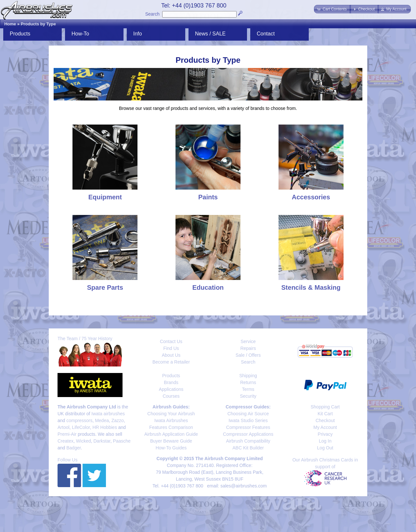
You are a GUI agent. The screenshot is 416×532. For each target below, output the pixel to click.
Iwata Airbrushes (171, 420)
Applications (171, 389)
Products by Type (38, 24)
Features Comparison (171, 427)
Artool (64, 427)
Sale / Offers (248, 355)
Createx (65, 441)
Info (138, 34)
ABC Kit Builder (248, 448)
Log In (325, 441)
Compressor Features (248, 427)
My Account (325, 427)
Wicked (84, 441)
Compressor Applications (248, 434)
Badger (73, 448)
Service (248, 341)
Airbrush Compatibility (248, 441)
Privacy (325, 434)
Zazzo (118, 420)
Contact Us (171, 341)
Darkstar (102, 441)
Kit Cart (325, 414)
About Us (171, 355)
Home (10, 24)
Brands (171, 382)
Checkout (325, 420)
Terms (248, 389)
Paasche (122, 441)
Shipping (248, 376)
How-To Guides (171, 448)
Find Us (171, 348)
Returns (248, 382)
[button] (332, 9)
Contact (266, 34)
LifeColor (81, 427)
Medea (102, 420)
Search (152, 14)
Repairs (248, 348)
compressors (79, 420)
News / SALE (210, 34)
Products (20, 34)
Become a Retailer (171, 362)
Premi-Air (67, 434)
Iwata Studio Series (248, 420)
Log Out (325, 448)
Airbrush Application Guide (171, 434)
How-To (80, 34)
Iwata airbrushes (108, 414)
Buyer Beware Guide (171, 441)
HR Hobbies (104, 427)
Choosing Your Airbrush (171, 414)
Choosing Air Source (248, 414)
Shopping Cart (325, 407)
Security (248, 396)
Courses (171, 396)
